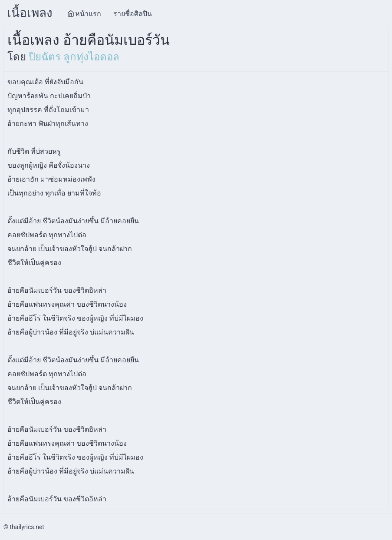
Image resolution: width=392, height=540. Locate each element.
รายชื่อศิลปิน (133, 14)
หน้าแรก (84, 14)
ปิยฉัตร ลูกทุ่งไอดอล (74, 57)
